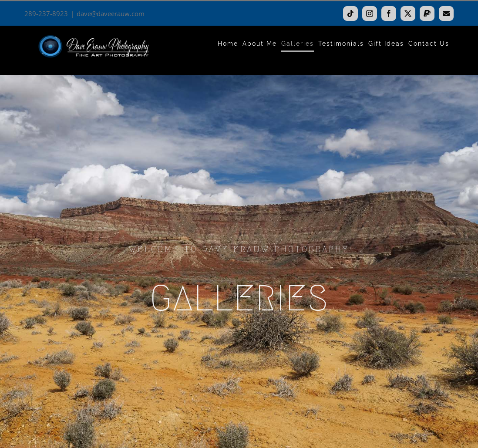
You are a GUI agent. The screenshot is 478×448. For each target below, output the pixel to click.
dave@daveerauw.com (111, 13)
